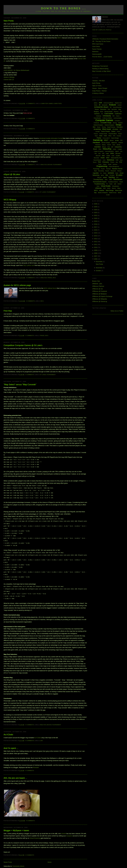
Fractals (119, 136)
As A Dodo (8, 730)
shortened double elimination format (51, 138)
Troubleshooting (100, 184)
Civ (113, 116)
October (99, 271)
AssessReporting (117, 107)
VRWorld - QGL (97, 284)
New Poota (9, 21)
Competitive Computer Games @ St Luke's (23, 345)
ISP (112, 147)
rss (101, 173)
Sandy (105, 173)
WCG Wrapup (10, 200)
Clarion (118, 116)
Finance (96, 134)
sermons (111, 173)
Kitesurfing (107, 149)
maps (107, 153)
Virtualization (116, 186)
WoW (119, 193)
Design (50, 165)
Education (120, 127)
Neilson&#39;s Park (116, 158)
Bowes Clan (96, 281)
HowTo (109, 145)
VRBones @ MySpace (99, 294)
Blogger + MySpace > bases (16, 826)
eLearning (97, 129)
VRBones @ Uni (98, 289)
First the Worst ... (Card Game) (102, 57)
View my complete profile (102, 30)
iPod (109, 147)
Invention (98, 147)
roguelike (96, 173)
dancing (115, 123)
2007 (96, 256)
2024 (96, 210)
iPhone (104, 147)
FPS (114, 136)
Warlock (114, 188)
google (117, 140)
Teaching (112, 177)
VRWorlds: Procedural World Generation (105, 39)
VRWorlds (98, 188)
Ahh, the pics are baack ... (15, 774)
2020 (96, 218)
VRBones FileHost (98, 286)
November (99, 268)
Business (116, 112)
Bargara (97, 109)
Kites (100, 149)
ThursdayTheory (98, 180)
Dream (99, 127)
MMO (103, 156)
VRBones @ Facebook (100, 291)
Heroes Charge (106, 143)
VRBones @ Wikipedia (100, 299)
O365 (117, 160)
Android (119, 105)
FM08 (101, 136)
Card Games (109, 114)
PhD (99, 162)
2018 (96, 224)
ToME (110, 180)
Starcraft (99, 177)
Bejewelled (103, 109)
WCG (54, 278)
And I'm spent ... (11, 744)
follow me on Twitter (117, 311)
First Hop (8, 311)
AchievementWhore (108, 103)
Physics (112, 162)
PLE (121, 162)
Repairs (107, 171)
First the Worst (113, 134)
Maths (112, 153)
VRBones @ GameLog (100, 301)
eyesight (98, 131)
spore (102, 175)
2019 (96, 221)
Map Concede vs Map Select (101, 71)
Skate (117, 173)
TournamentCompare (100, 182)
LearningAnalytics (109, 151)
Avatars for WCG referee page (17, 285)
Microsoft (118, 153)
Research (113, 171)
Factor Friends (97, 49)
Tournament (57, 165)
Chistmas (99, 116)
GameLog (98, 140)
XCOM (108, 195)
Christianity (107, 116)
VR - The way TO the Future (101, 41)
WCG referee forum (50, 288)
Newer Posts (8, 858)
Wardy (109, 188)
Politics (105, 164)
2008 (96, 253)
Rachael (108, 169)
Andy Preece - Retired (99, 91)
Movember (97, 158)
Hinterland (98, 145)
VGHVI (119, 184)
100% (44, 49)
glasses (112, 140)
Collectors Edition (107, 118)
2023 (96, 213)
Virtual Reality (106, 186)
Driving (104, 127)
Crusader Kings (106, 123)
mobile (108, 156)
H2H (121, 140)
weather (102, 190)
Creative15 (96, 123)
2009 (96, 250)
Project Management (114, 167)
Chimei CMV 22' (9, 80)
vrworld (63, 829)
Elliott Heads (107, 129)
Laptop (114, 149)
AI (100, 105)
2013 (96, 239)
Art (111, 107)
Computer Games (47, 104)
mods (113, 156)
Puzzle (103, 169)
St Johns (112, 175)
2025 (96, 207)
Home (50, 858)
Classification (97, 118)
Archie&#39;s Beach (101, 107)
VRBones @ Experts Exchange (102, 296)
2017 (96, 227)
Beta (109, 109)
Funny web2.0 (106, 138)
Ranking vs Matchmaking (100, 69)
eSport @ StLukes (12, 174)
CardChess (118, 114)
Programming (102, 166)
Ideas (114, 145)
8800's (59, 38)
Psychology (96, 169)
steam (105, 177)
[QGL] (96, 103)
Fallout (113, 131)
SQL (107, 175)
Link (41, 736)
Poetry (100, 164)
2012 (96, 242)
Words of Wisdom (103, 193)
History (104, 145)
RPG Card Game (98, 44)
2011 (96, 244)
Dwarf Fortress (111, 127)
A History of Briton (98, 93)
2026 (96, 204)
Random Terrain (117, 169)
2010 (96, 247)
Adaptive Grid (118, 103)
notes (104, 160)
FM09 (105, 136)
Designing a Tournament (100, 66)
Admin (96, 105)
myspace (69, 831)
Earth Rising (96, 83)
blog (120, 109)
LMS (103, 153)
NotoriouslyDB (97, 54)
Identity (119, 145)
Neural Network (97, 160)
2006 (96, 259)
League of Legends (99, 151)
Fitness (120, 134)
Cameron (97, 114)
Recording (101, 171)
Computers (58, 104)
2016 (96, 230)
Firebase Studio (103, 134)
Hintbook (121, 143)
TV (107, 184)
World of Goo (113, 193)
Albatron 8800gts (9, 77)
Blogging (96, 112)
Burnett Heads (108, 112)
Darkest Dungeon (109, 125)
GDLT (106, 140)
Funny (99, 138)
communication (118, 118)
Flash (96, 136)
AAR (100, 103)
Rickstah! (36, 763)
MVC (108, 158)
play (117, 162)
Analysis (44, 165)
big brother (114, 109)
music (103, 158)
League (120, 149)
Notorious (95, 52)
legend (117, 151)
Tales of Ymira (97, 86)
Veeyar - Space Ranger (100, 88)
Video (98, 186)
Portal (110, 164)
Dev (94, 127)
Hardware (96, 142)
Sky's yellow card (29, 265)
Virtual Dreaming (35, 834)
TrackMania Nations (113, 182)
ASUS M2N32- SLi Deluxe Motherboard (16, 70)
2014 (96, 236)
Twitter (111, 184)
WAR (104, 188)
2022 (96, 215)
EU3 (121, 129)
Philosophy (106, 162)
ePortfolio (115, 129)
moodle (118, 156)
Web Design (110, 190)
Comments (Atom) (18, 862)
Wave (119, 188)
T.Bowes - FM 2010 (98, 81)
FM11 (110, 136)
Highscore (114, 143)
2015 (96, 233)
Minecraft (98, 156)
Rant (95, 171)
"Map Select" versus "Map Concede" (20, 385)
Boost (102, 112)
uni (115, 184)
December (99, 262)
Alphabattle (105, 105)
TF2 (117, 177)
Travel (50, 278)
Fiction (118, 131)
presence (115, 164)
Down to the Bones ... (63, 8)
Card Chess (96, 47)
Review (119, 171)
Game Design (115, 138)
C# (121, 112)
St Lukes (43, 192)
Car (102, 114)
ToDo (106, 180)
